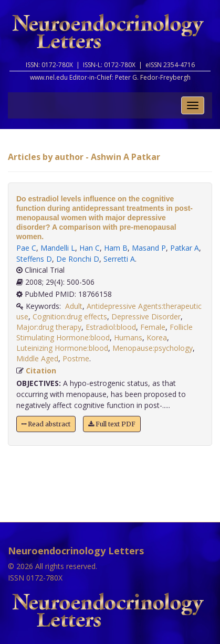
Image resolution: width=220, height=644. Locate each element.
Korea (157, 337)
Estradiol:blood (111, 327)
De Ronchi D (78, 259)
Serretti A (119, 259)
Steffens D (34, 259)
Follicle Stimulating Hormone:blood (104, 332)
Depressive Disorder (146, 316)
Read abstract (46, 424)
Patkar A (185, 248)
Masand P (149, 248)
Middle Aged (37, 358)
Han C (90, 248)
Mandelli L (58, 248)
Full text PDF (112, 424)
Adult (74, 306)
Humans (128, 337)
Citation (41, 371)
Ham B (116, 248)
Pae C (26, 248)
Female (153, 327)
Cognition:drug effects (70, 316)
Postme (76, 358)
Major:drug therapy (49, 327)
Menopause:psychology (153, 348)
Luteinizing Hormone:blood (62, 348)
